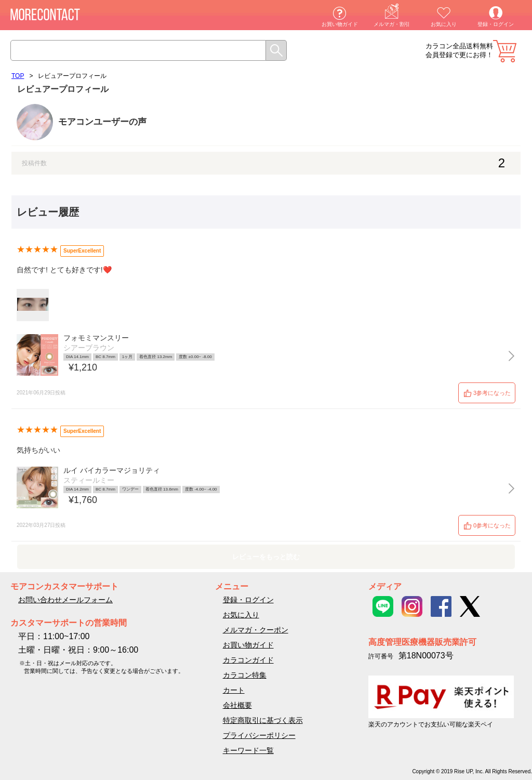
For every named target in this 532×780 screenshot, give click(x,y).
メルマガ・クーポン (256, 630)
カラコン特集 (245, 675)
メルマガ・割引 (392, 24)
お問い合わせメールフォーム (65, 600)
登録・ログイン (496, 24)
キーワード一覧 (248, 750)
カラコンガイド (248, 660)
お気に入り (444, 24)
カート (505, 51)
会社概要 (237, 705)
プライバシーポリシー (259, 735)
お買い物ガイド (340, 24)
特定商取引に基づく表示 (263, 720)
